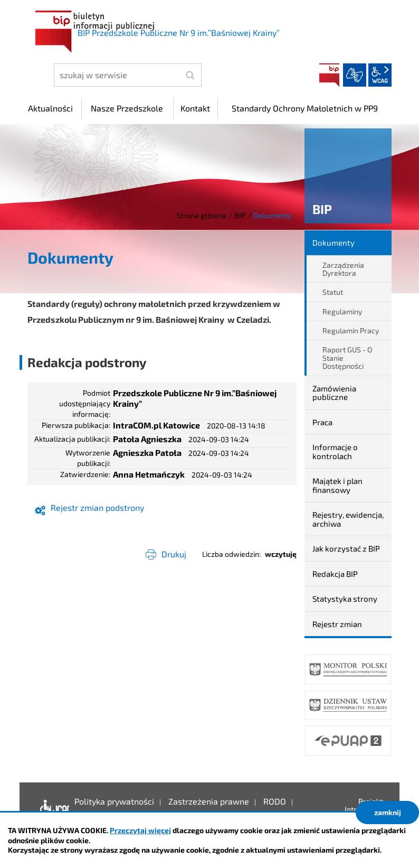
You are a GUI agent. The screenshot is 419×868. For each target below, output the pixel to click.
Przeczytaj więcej (140, 830)
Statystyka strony (345, 599)
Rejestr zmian (337, 624)
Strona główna (201, 215)
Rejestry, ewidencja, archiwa (348, 519)
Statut (333, 292)
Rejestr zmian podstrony (97, 507)
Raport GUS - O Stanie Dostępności (347, 358)
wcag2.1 (380, 75)
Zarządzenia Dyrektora (343, 269)
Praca (322, 422)
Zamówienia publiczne (334, 393)
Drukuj (174, 554)
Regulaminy (342, 311)
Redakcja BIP (335, 574)
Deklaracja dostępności (52, 809)
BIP (329, 75)
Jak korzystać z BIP (346, 548)
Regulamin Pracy (351, 330)
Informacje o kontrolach (335, 451)
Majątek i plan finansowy (337, 485)
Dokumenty (334, 242)
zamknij (388, 812)
